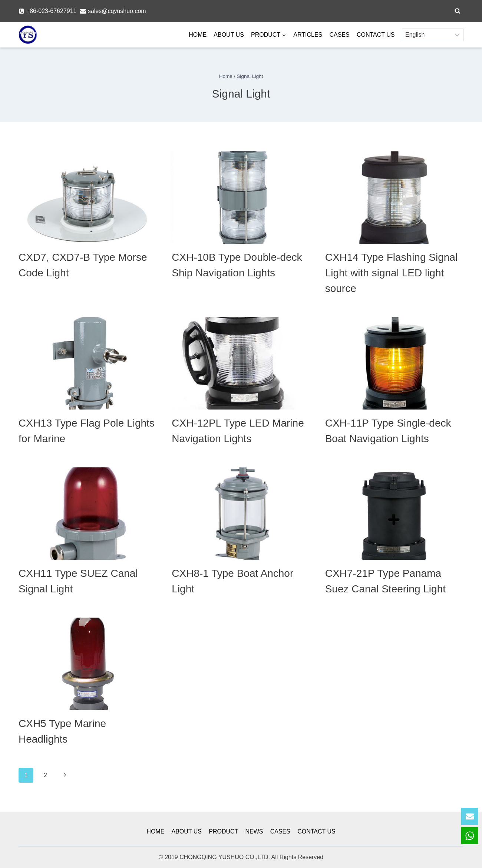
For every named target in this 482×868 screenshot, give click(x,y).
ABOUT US (229, 35)
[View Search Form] (458, 11)
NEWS (254, 831)
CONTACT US (376, 35)
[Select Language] (433, 35)
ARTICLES (308, 35)
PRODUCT (223, 831)
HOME (198, 35)
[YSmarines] (28, 35)
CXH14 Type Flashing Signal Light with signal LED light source (391, 273)
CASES (339, 35)
